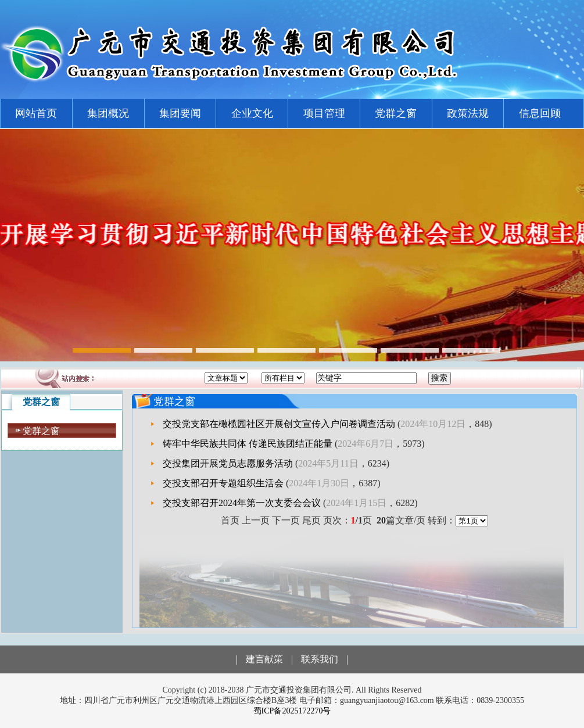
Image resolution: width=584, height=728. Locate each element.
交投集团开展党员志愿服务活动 (228, 463)
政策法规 (468, 113)
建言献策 (264, 659)
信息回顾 (540, 113)
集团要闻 (180, 113)
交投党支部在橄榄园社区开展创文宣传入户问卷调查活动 (279, 424)
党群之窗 (396, 113)
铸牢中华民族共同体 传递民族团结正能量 (248, 444)
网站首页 (36, 113)
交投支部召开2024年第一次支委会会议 (242, 503)
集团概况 (108, 113)
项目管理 (324, 113)
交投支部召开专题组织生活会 (223, 483)
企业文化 (252, 113)
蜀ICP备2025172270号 (292, 711)
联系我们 (320, 659)
